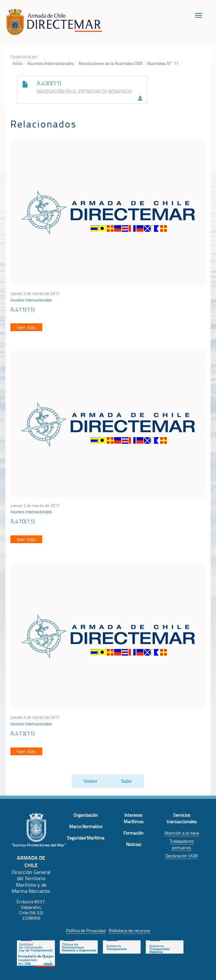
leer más (26, 327)
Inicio (18, 63)
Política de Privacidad (86, 930)
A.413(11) (23, 733)
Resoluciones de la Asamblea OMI (110, 63)
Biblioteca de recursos (130, 930)
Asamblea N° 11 (163, 63)
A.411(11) (23, 309)
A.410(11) (23, 521)
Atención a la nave (182, 833)
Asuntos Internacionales (51, 63)
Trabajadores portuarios (182, 844)
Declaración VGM (182, 856)
